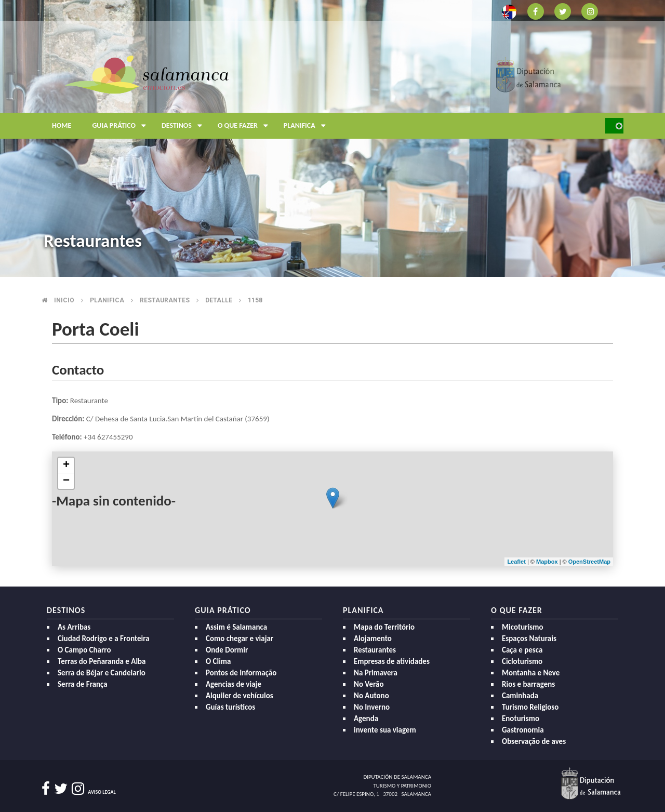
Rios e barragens (528, 684)
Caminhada (520, 696)
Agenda (366, 718)
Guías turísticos (230, 707)
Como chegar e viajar (240, 638)
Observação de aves (534, 741)
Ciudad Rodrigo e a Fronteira (104, 638)
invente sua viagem (385, 730)
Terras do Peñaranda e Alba (102, 661)
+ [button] (66, 465)
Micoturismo (523, 627)
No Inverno (372, 707)
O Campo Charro (84, 650)
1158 (255, 300)
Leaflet (516, 562)
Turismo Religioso (530, 707)
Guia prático (122, 126)
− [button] (66, 481)
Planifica (307, 126)
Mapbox (548, 562)
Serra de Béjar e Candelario (102, 673)
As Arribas (74, 627)
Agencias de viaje (234, 684)
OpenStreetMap (589, 562)
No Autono (371, 696)
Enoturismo (521, 718)
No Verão (369, 684)
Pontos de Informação (241, 673)
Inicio (64, 300)
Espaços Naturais (529, 638)
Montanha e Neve (531, 673)
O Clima (218, 661)
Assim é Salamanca (236, 627)
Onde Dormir (227, 650)
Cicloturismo (522, 661)
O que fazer (245, 126)
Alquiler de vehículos (240, 696)
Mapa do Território (384, 627)
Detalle (219, 300)
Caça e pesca (522, 650)
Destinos (184, 126)
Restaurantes (165, 300)
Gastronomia (523, 730)
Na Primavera (376, 673)
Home (62, 125)
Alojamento (373, 638)
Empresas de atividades (392, 661)
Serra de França (83, 684)
